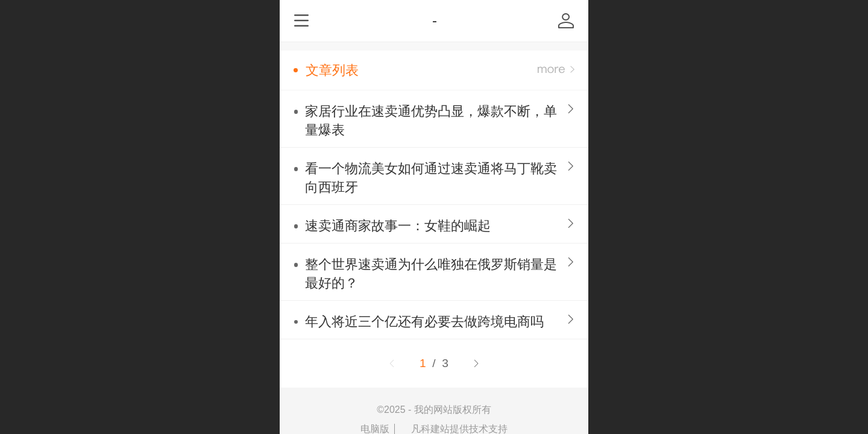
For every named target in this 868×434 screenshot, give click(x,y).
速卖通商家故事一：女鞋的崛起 (398, 226)
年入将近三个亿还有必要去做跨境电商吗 (424, 322)
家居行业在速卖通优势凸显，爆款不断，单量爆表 (431, 121)
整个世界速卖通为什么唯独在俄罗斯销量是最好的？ (431, 274)
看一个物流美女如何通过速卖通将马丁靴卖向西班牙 (431, 178)
